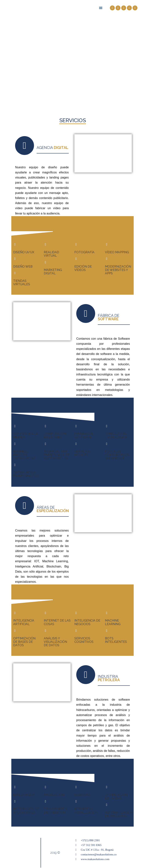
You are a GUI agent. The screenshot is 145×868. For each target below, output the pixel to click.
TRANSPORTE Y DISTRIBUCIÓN (55, 811)
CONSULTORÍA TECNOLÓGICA (116, 435)
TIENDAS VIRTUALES (22, 283)
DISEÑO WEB (23, 267)
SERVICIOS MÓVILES (82, 453)
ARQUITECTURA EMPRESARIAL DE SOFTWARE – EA (57, 455)
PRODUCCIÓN (54, 795)
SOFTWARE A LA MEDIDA (26, 435)
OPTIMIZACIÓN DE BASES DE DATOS (24, 642)
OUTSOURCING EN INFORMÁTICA (26, 474)
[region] (72, 55)
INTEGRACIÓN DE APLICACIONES (26, 811)
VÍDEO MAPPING (117, 252)
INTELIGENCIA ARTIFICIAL (24, 622)
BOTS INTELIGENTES (116, 640)
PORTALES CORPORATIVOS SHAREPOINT (117, 455)
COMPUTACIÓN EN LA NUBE (55, 435)
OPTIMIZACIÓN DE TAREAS (116, 797)
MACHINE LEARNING (113, 622)
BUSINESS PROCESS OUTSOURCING (24, 455)
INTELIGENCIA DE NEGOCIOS (87, 622)
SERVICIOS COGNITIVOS (84, 640)
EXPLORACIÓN (24, 795)
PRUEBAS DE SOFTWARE (84, 435)
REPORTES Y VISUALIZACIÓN (86, 811)
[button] (72, 98)
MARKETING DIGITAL (53, 272)
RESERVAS (82, 795)
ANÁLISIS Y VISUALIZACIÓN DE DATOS (55, 642)
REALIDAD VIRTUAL (51, 254)
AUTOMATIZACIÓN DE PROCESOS (119, 814)
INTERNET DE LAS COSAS (57, 622)
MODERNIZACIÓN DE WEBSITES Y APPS (118, 270)
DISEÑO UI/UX (24, 252)
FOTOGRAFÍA (84, 252)
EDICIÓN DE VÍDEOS (83, 268)
